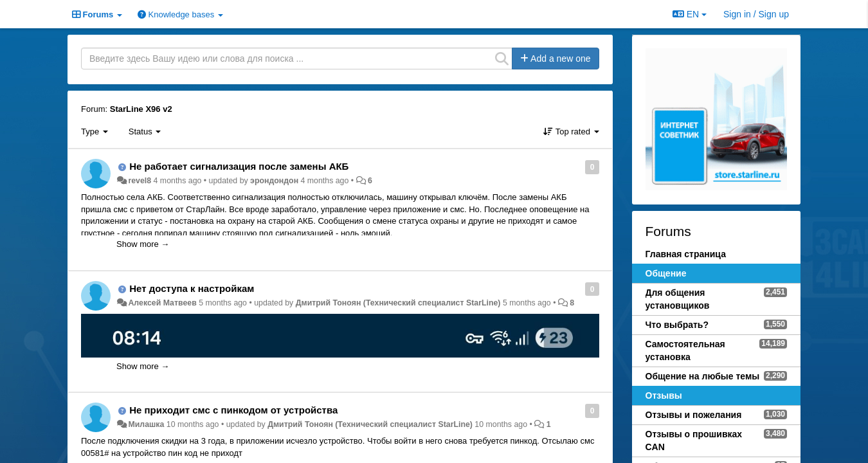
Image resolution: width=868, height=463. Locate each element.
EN (690, 14)
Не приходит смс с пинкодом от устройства (233, 410)
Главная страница (686, 254)
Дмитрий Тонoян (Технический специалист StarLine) (398, 303)
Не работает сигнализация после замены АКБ (239, 166)
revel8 (140, 181)
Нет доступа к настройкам (192, 288)
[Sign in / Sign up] (756, 14)
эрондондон (274, 181)
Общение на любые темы (703, 376)
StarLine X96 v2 (141, 109)
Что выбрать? (677, 325)
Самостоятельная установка (685, 350)
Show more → (143, 244)
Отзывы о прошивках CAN (694, 440)
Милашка (146, 424)
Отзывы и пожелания (694, 415)
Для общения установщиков (678, 299)
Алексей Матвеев (162, 303)
